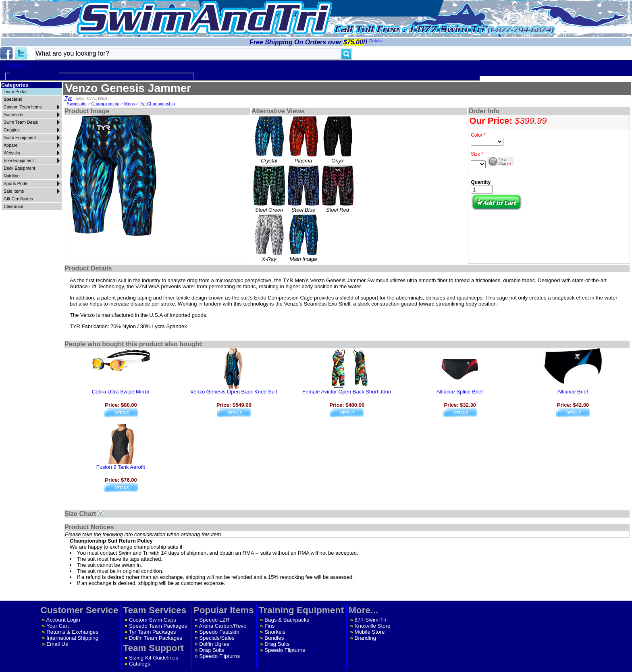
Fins (269, 626)
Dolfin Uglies (214, 644)
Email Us (57, 644)
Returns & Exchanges (72, 632)
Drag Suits (212, 650)
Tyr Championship (157, 104)
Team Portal (15, 92)
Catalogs (140, 664)
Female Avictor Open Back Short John (347, 392)
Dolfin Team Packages (156, 638)
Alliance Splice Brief (460, 392)
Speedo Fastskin (219, 632)
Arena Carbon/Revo (223, 626)
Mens (129, 104)
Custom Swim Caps (153, 620)
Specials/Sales (217, 638)
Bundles (274, 638)
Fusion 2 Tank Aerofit (121, 467)
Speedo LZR (214, 620)
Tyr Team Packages (153, 632)
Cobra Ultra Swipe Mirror (121, 392)
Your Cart (58, 626)
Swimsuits (16, 66)
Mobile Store (370, 632)
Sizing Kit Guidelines (154, 658)
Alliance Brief (573, 392)
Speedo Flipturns (219, 656)
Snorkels (275, 632)
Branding (365, 638)
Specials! (13, 99)
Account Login (63, 620)
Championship (105, 104)
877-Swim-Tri (371, 620)
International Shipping (72, 638)
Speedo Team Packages (158, 626)
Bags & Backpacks (287, 620)
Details (376, 41)
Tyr (68, 98)
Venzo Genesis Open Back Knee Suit (234, 392)
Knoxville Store (373, 626)
